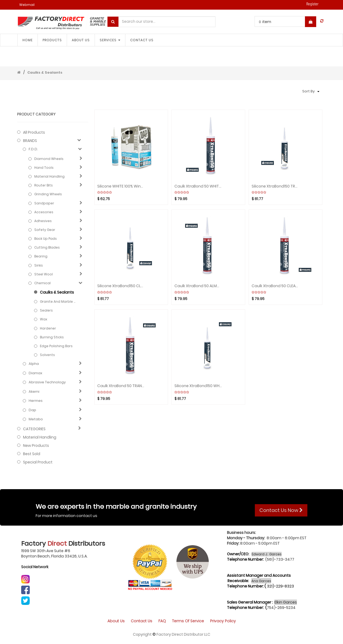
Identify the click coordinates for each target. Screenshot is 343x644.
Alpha (34, 364)
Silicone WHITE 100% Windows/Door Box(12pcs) (121, 186)
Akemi (34, 392)
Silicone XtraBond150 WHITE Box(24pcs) (198, 386)
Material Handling (49, 176)
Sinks (39, 265)
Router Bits (44, 185)
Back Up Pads (46, 239)
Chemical (42, 283)
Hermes (36, 401)
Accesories (44, 212)
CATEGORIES (34, 429)
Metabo (36, 419)
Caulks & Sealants (45, 72)
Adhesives (43, 221)
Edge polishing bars (56, 346)
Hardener (48, 328)
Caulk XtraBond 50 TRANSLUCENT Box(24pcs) (121, 386)
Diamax (36, 373)
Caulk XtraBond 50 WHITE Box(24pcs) (198, 186)
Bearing (41, 256)
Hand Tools (44, 168)
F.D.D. (33, 149)
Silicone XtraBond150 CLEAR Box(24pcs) (121, 286)
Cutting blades (47, 247)
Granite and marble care (59, 302)
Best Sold (32, 454)
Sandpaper (44, 203)
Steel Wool (44, 274)
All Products (34, 132)
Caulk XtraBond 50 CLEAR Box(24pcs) (275, 286)
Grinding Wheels (48, 194)
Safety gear (45, 230)
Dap (32, 410)
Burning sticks (52, 337)
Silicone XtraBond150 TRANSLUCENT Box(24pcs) (275, 186)
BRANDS (30, 141)
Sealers (46, 310)
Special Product (38, 462)
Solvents (47, 355)
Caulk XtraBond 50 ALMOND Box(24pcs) (198, 286)
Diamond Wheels (49, 159)
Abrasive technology (47, 382)
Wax (44, 319)
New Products (36, 445)
